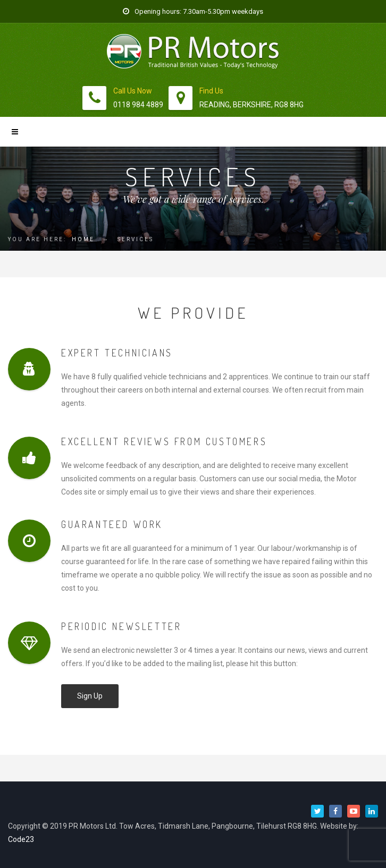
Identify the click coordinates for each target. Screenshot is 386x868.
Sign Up (90, 696)
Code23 (21, 839)
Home (83, 239)
